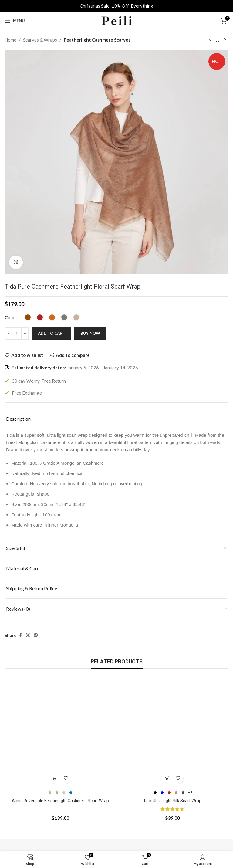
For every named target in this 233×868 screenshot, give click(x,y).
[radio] (28, 317)
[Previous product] (210, 40)
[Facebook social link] (20, 635)
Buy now (90, 333)
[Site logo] (116, 20)
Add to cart (52, 333)
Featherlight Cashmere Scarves (97, 40)
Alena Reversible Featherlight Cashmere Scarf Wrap (61, 801)
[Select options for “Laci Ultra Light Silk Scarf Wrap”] (167, 778)
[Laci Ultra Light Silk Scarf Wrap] (173, 731)
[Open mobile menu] (15, 21)
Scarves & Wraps (40, 40)
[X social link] (28, 635)
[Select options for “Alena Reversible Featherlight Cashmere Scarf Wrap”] (55, 778)
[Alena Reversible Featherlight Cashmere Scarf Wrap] (60, 731)
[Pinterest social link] (36, 635)
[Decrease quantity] (8, 334)
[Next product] (225, 40)
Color (10, 317)
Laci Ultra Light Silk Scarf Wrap (173, 801)
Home (10, 40)
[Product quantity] (17, 334)
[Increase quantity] (25, 334)
